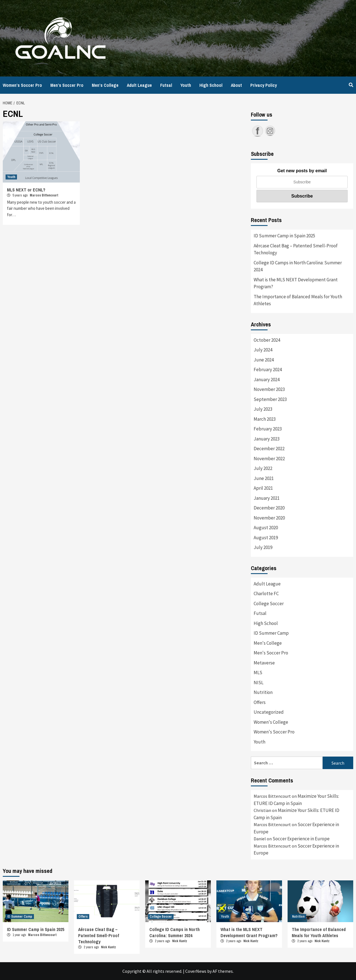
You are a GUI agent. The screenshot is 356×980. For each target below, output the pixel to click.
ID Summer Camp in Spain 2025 (284, 236)
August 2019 (266, 538)
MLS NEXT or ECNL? (26, 190)
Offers (260, 702)
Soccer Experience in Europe (301, 839)
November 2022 (269, 459)
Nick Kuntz (108, 947)
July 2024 (263, 350)
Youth (186, 85)
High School (211, 85)
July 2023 (263, 409)
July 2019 (263, 547)
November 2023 (269, 389)
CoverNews (196, 971)
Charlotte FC (266, 594)
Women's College (271, 722)
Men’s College (105, 85)
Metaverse (264, 663)
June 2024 (264, 360)
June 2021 (264, 478)
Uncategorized (269, 712)
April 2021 (263, 488)
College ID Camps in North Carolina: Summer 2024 (298, 266)
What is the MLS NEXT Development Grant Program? (296, 283)
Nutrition (263, 692)
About (236, 85)
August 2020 (266, 528)
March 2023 (265, 419)
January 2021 (267, 498)
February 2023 (268, 429)
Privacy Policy (264, 85)
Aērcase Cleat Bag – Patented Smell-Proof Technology (296, 249)
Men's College (268, 643)
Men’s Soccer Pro (67, 85)
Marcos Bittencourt (44, 195)
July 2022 (263, 468)
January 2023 (267, 439)
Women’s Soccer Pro (22, 85)
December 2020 (269, 508)
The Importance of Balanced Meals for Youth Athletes (298, 300)
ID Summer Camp (271, 633)
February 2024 (268, 370)
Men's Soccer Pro (271, 653)
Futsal (166, 85)
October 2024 (267, 340)
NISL (259, 683)
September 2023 (270, 399)
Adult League (139, 85)
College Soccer (269, 604)
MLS (258, 673)
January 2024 (267, 380)
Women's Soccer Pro (274, 732)
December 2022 (269, 449)
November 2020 (269, 518)
